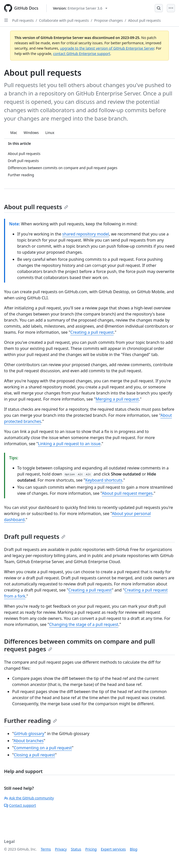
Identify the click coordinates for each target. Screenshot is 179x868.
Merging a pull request (117, 399)
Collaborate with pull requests (64, 20)
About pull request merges (127, 493)
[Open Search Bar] (159, 8)
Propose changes (108, 20)
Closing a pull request (35, 755)
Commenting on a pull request (43, 748)
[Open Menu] (171, 8)
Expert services (113, 849)
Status (76, 849)
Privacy (61, 849)
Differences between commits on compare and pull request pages (79, 645)
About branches (28, 741)
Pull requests (23, 20)
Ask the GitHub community (29, 798)
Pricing (91, 849)
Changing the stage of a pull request (84, 624)
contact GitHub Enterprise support (82, 54)
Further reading (31, 721)
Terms (46, 849)
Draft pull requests (35, 536)
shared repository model (86, 234)
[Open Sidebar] (6, 20)
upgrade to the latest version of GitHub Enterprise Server (107, 48)
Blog (134, 849)
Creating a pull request (92, 332)
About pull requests (144, 20)
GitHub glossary (29, 734)
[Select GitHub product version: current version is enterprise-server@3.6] (80, 8)
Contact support (20, 805)
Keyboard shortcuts (104, 480)
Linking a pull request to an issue (69, 444)
